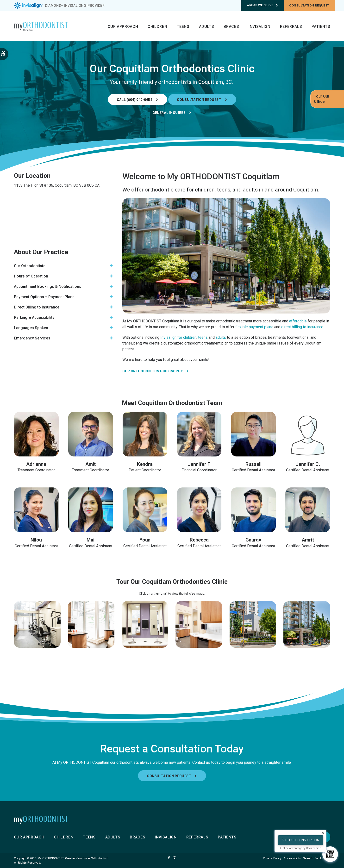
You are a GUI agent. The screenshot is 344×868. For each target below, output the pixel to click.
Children (157, 27)
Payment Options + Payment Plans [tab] (44, 297)
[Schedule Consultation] (330, 854)
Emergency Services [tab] (32, 338)
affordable (298, 321)
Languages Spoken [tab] (31, 328)
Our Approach (123, 27)
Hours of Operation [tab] (31, 276)
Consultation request (309, 5)
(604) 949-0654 (140, 100)
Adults (207, 27)
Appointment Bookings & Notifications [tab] (48, 286)
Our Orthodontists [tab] (30, 266)
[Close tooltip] (323, 833)
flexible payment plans (254, 327)
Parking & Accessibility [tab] (34, 317)
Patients (321, 27)
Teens (183, 27)
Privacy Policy (272, 858)
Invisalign (259, 27)
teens (203, 337)
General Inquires (169, 113)
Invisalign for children (178, 337)
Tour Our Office (322, 99)
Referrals (291, 27)
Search (308, 858)
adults (221, 337)
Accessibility (292, 858)
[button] (37, 624)
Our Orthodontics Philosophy (153, 371)
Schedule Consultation (300, 840)
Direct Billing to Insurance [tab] (37, 307)
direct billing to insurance (302, 327)
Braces (231, 27)
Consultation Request (199, 100)
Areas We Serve (262, 5)
